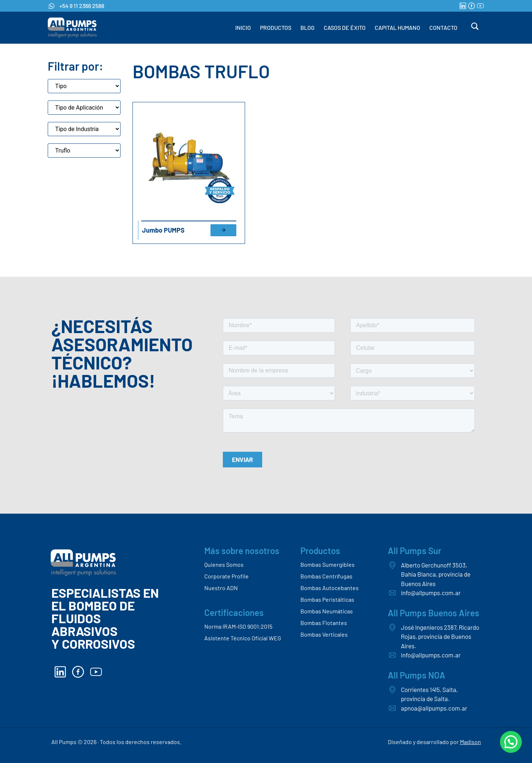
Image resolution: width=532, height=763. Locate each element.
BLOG (308, 27)
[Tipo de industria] (84, 129)
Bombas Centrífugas (326, 576)
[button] (511, 742)
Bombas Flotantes (324, 623)
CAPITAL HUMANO (397, 27)
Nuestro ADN (221, 588)
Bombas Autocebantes (330, 588)
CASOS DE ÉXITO (345, 27)
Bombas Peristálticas (327, 599)
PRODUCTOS (276, 27)
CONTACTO (443, 27)
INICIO (243, 27)
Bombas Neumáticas (327, 611)
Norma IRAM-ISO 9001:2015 (238, 626)
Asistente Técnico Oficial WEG (243, 638)
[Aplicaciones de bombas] (84, 108)
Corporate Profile (226, 576)
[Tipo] (84, 86)
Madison (470, 742)
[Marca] (84, 151)
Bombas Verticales (324, 634)
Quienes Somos (224, 564)
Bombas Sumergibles (328, 564)
